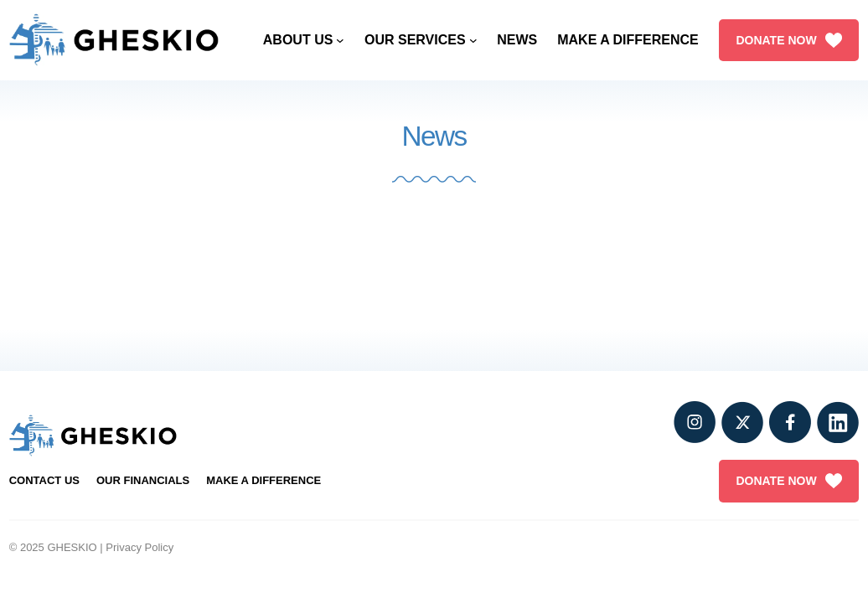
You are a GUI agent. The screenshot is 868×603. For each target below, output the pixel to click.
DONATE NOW (788, 40)
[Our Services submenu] (473, 40)
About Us (298, 40)
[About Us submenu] (340, 40)
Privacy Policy (139, 547)
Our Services (415, 40)
